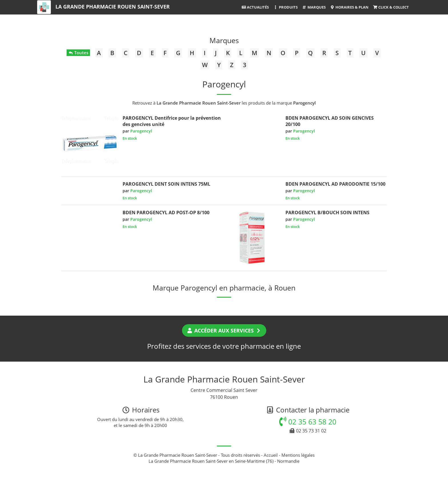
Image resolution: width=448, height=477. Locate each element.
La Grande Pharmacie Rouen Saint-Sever (113, 7)
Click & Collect (391, 7)
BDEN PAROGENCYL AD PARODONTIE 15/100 (335, 184)
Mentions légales (298, 455)
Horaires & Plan (349, 7)
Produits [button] (285, 7)
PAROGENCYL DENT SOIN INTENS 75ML (166, 184)
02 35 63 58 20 (308, 422)
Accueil (271, 455)
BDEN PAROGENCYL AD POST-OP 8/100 (166, 213)
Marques (314, 7)
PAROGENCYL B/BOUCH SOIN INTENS (327, 213)
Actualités (255, 7)
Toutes (78, 53)
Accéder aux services (224, 330)
